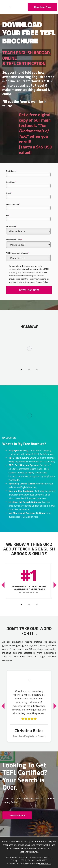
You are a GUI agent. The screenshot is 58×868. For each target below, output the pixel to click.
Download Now (42, 7)
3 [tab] (37, 370)
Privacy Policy (45, 863)
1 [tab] (21, 370)
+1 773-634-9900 (40, 860)
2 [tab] (29, 370)
